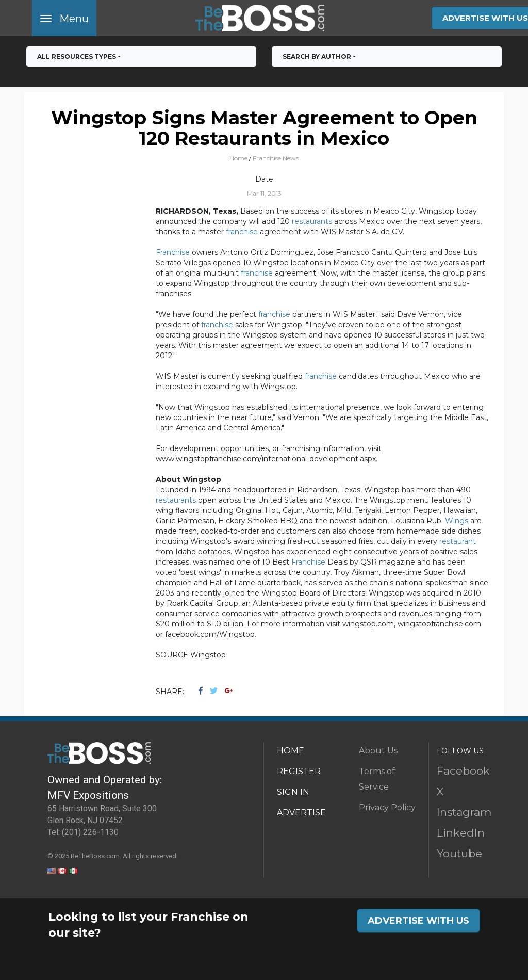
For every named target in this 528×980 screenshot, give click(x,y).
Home (238, 158)
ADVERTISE (301, 813)
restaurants (312, 221)
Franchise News (276, 158)
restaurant (458, 541)
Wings (457, 521)
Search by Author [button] (317, 57)
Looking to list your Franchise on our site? (148, 925)
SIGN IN (293, 792)
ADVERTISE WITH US (418, 921)
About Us (378, 751)
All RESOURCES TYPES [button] (77, 57)
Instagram (464, 812)
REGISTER (299, 771)
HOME (291, 751)
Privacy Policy (387, 807)
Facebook (463, 771)
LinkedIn (461, 833)
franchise (242, 232)
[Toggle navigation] (64, 18)
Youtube (459, 853)
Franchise (173, 252)
